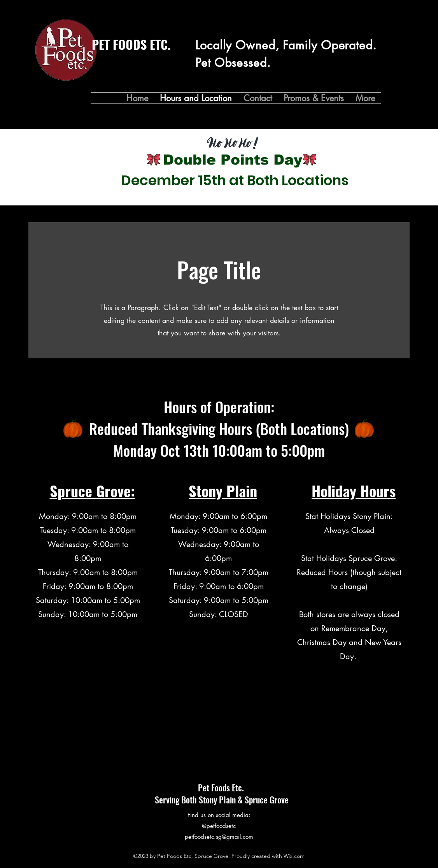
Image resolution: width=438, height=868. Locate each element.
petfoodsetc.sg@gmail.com (219, 837)
